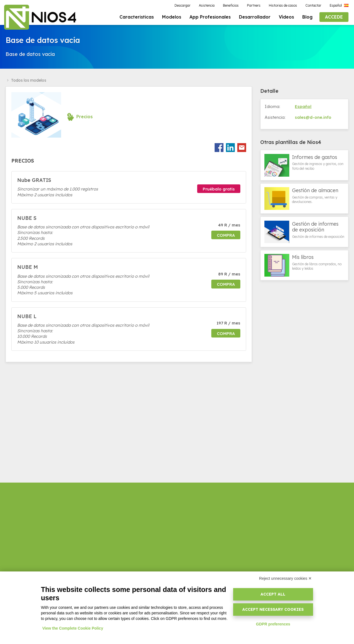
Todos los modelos (29, 81)
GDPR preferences (273, 624)
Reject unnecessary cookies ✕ (285, 578)
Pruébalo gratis (219, 190)
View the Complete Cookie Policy (73, 628)
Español (303, 107)
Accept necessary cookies (273, 609)
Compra (226, 236)
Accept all (273, 594)
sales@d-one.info (313, 118)
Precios (84, 117)
